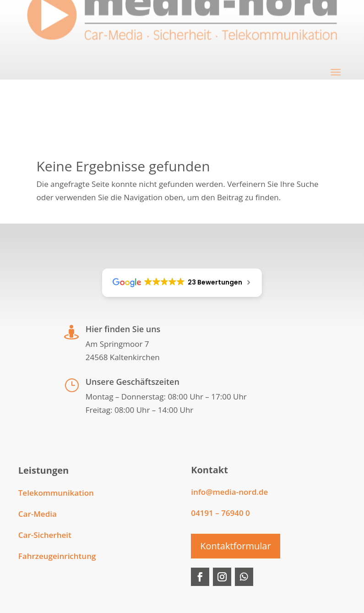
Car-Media (38, 514)
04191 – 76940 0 (220, 513)
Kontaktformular (235, 546)
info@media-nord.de (229, 492)
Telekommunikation (56, 493)
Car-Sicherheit (45, 535)
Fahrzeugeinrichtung (57, 556)
